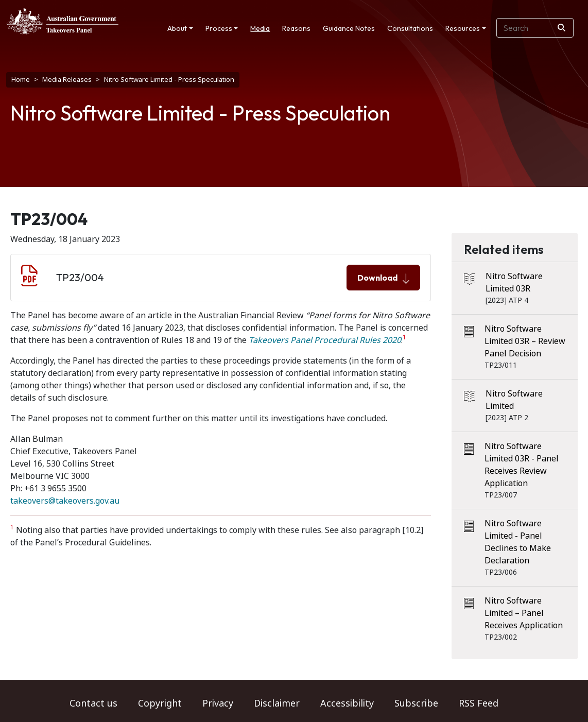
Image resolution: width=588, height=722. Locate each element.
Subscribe (416, 703)
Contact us (93, 703)
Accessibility (347, 703)
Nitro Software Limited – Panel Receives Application (524, 613)
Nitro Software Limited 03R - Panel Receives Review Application (522, 465)
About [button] (177, 28)
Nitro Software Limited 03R (514, 282)
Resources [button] (463, 28)
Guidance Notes (349, 28)
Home (21, 80)
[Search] (561, 28)
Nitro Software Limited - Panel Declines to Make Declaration (518, 542)
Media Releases (67, 80)
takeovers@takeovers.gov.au (65, 501)
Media (260, 28)
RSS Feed (479, 703)
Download (383, 278)
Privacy (218, 703)
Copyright (160, 703)
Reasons (296, 28)
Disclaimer (277, 703)
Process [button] (219, 28)
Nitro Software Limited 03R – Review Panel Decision (525, 341)
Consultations (410, 28)
